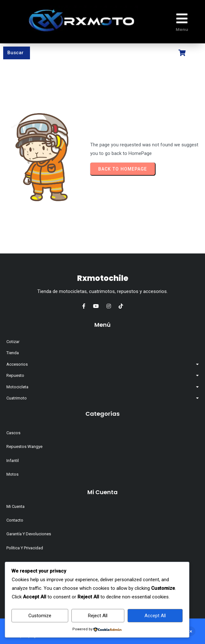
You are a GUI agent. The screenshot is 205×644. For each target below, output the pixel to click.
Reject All (98, 616)
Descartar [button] (191, 631)
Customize (40, 616)
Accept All (155, 616)
